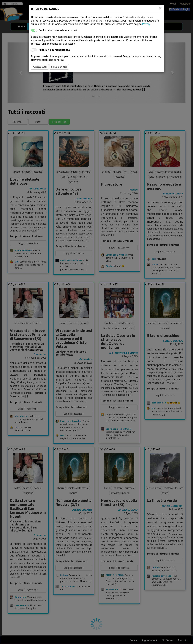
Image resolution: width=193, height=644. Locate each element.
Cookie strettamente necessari (58, 30)
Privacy (146, 24)
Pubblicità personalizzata (54, 50)
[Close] (160, 10)
